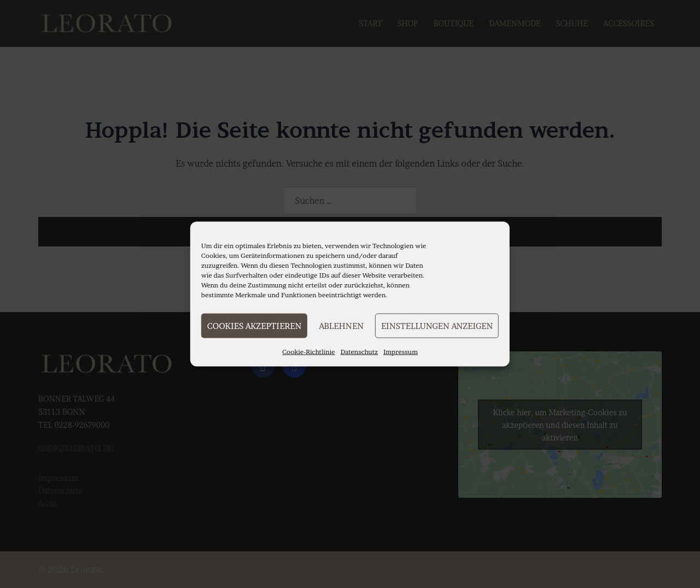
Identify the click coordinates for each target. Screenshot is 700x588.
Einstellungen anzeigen (437, 325)
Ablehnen (341, 325)
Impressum (401, 352)
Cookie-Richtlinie (309, 352)
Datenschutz (360, 352)
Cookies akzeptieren (254, 325)
